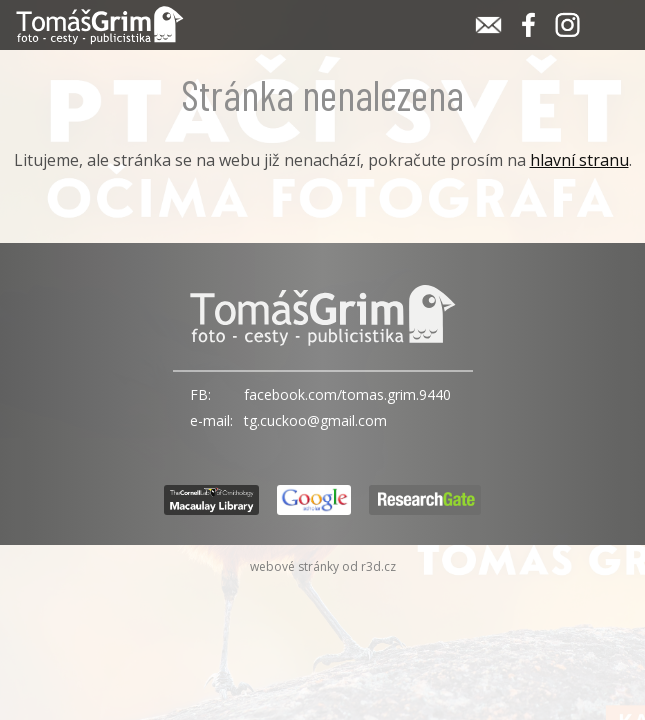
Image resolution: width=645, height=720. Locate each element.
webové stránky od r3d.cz (323, 566)
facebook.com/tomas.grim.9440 (347, 394)
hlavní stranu (579, 160)
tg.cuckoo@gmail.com (315, 420)
